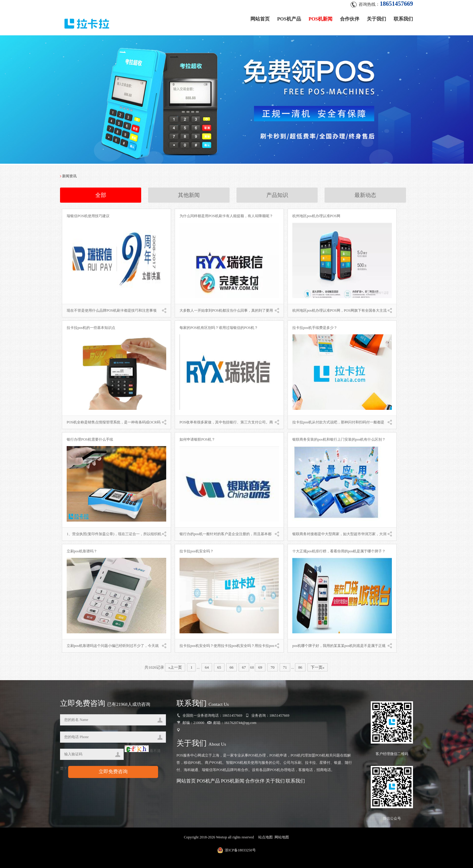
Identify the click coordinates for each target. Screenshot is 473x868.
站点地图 (265, 837)
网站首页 (260, 19)
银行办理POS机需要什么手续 (90, 439)
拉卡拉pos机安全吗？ (197, 551)
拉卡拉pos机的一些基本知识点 (91, 328)
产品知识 (277, 195)
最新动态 (365, 195)
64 (207, 667)
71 (285, 667)
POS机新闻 (321, 19)
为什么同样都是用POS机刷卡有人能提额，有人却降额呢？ (226, 216)
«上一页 (175, 667)
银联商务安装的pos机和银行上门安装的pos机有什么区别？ (339, 439)
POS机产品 (289, 19)
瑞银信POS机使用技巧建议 (88, 216)
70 (273, 667)
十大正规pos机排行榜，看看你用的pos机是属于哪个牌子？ (339, 551)
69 (260, 667)
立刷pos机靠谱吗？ (82, 551)
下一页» (318, 667)
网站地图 (282, 837)
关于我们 (376, 19)
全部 (101, 195)
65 (219, 667)
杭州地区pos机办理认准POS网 (316, 216)
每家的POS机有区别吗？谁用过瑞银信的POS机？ (219, 328)
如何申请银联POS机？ (197, 439)
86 (300, 667)
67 (244, 667)
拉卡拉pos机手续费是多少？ (315, 328)
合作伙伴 (350, 19)
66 (232, 667)
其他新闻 (189, 195)
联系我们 (403, 19)
